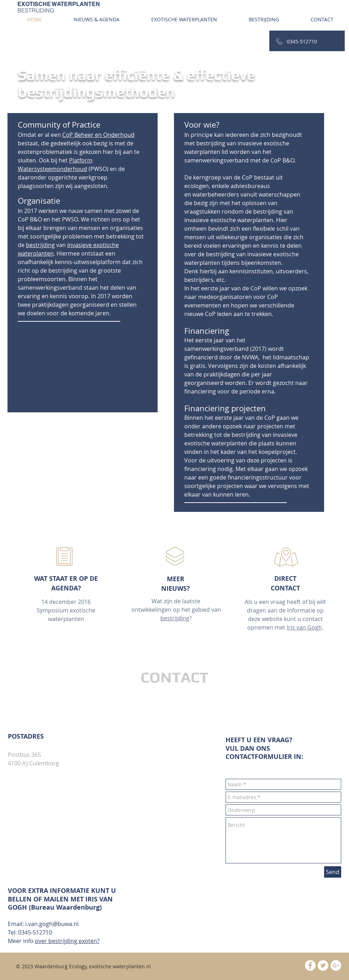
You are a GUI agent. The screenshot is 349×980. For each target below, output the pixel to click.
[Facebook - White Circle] (310, 965)
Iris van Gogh (304, 627)
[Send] (333, 872)
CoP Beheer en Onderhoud (98, 135)
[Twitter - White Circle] (323, 965)
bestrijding (40, 245)
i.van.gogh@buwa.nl (52, 924)
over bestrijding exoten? (67, 941)
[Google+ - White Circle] (336, 965)
